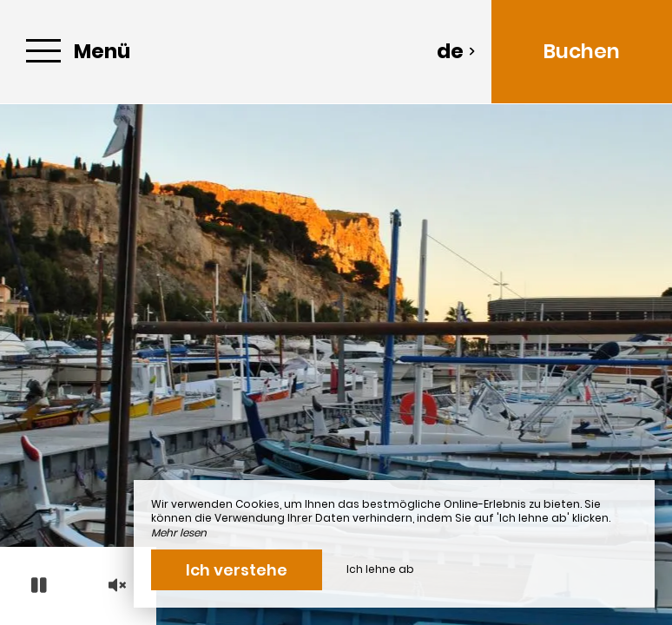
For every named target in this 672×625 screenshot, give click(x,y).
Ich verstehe (237, 570)
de (456, 51)
